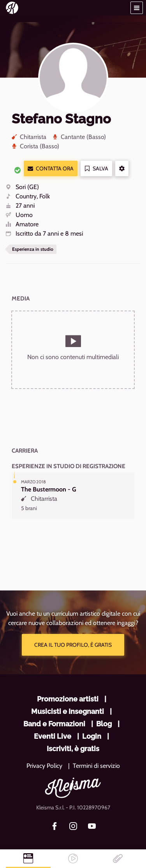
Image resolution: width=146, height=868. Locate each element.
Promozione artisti (68, 699)
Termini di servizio (96, 766)
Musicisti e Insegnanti (68, 711)
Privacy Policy (44, 766)
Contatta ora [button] (51, 169)
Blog (104, 724)
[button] (137, 8)
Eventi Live (53, 736)
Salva (96, 169)
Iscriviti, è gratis (73, 749)
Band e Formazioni (54, 724)
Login (92, 736)
